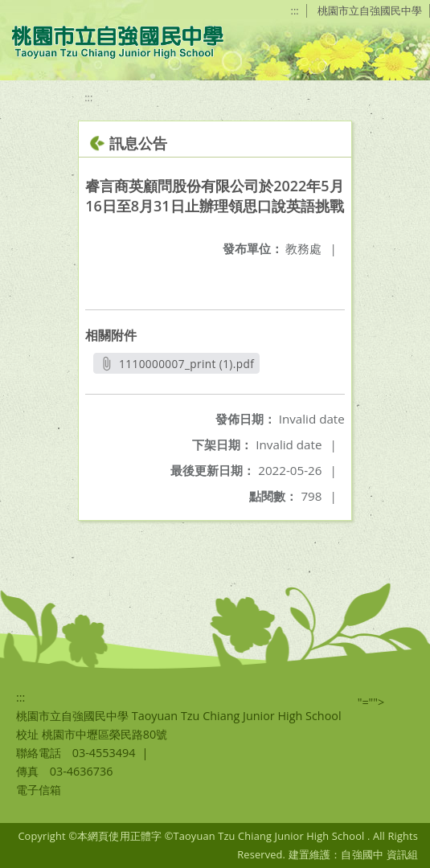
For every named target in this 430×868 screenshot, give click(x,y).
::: (295, 10)
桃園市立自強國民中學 (370, 10)
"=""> (371, 702)
